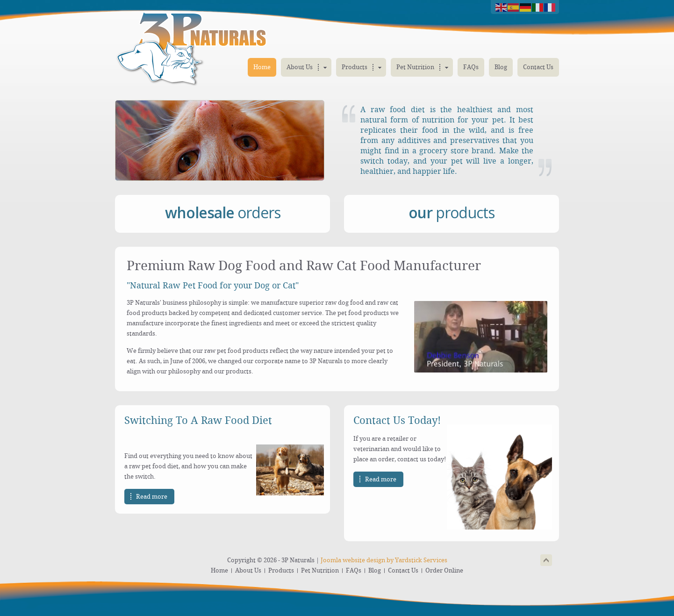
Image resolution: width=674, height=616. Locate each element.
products (452, 212)
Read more (152, 497)
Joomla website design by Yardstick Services (384, 560)
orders (223, 212)
